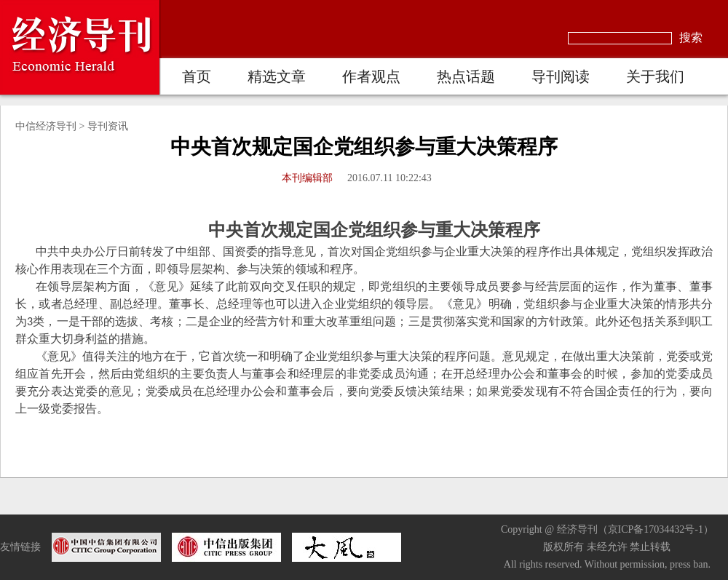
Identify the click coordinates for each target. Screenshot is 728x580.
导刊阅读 (561, 76)
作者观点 (371, 76)
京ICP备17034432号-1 (656, 529)
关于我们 (655, 76)
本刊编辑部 (307, 178)
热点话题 (466, 76)
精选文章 (277, 76)
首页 (197, 76)
